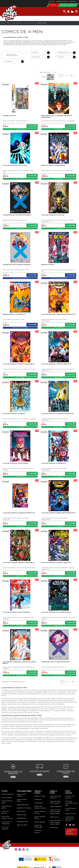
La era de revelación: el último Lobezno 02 (56, 563)
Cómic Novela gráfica (6, 807)
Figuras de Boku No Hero (40, 812)
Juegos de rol (54, 817)
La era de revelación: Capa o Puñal (15, 165)
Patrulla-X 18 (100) (48, 265)
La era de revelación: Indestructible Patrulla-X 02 (58, 513)
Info (13, 777)
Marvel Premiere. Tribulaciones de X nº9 (15, 220)
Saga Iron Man (22, 815)
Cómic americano (7, 794)
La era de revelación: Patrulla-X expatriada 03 (19, 364)
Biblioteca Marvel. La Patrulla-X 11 (14, 314)
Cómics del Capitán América (7, 818)
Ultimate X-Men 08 (9, 116)
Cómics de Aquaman (5, 828)
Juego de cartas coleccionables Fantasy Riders (55, 812)
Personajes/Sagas (24, 791)
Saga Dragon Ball (23, 805)
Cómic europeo (7, 798)
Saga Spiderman (22, 822)
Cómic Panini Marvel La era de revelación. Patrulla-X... (20, 369)
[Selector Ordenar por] (45, 72)
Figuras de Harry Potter (40, 818)
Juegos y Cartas (53, 792)
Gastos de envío (71, 814)
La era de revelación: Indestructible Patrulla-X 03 (58, 314)
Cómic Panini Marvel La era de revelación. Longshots (20, 419)
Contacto (73, 2)
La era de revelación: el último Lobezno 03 (56, 364)
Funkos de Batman (38, 831)
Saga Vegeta (21, 811)
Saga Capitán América (21, 795)
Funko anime (39, 803)
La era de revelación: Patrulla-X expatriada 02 (19, 563)
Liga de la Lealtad (67, 5)
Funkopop (38, 800)
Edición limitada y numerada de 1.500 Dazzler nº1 (57, 170)
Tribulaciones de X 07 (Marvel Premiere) (55, 662)
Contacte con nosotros (70, 797)
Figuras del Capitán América (40, 807)
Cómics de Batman (5, 812)
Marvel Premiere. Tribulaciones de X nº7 (54, 667)
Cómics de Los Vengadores (7, 823)
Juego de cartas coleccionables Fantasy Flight (55, 822)
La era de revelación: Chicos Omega (15, 463)
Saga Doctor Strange (24, 808)
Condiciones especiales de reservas (70, 819)
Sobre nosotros (62, 2)
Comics (4, 791)
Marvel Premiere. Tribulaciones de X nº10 (16, 270)
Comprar (32, 126)
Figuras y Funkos (38, 792)
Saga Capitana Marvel (22, 800)
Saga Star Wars (22, 825)
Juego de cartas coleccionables (55, 802)
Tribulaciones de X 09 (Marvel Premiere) (17, 215)
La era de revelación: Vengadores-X (54, 463)
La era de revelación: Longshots (14, 414)
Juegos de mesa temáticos (55, 797)
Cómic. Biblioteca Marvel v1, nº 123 (14, 319)
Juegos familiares (56, 807)
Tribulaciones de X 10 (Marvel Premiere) (17, 265)
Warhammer (54, 828)
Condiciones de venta (70, 809)
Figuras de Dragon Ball (38, 826)
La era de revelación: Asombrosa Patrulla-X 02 (19, 513)
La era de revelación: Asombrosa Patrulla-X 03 (57, 414)
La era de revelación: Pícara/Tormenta (16, 612)
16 (71, 76)
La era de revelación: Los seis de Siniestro (56, 612)
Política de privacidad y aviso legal (71, 803)
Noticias (52, 2)
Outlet (54, 5)
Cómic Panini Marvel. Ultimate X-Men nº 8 (16, 121)
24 (55, 72)
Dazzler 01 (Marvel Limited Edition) (53, 165)
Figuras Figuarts (40, 822)
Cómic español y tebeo (7, 802)
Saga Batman (21, 818)
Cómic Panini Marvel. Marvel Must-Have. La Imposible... (58, 121)
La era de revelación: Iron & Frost (53, 215)
